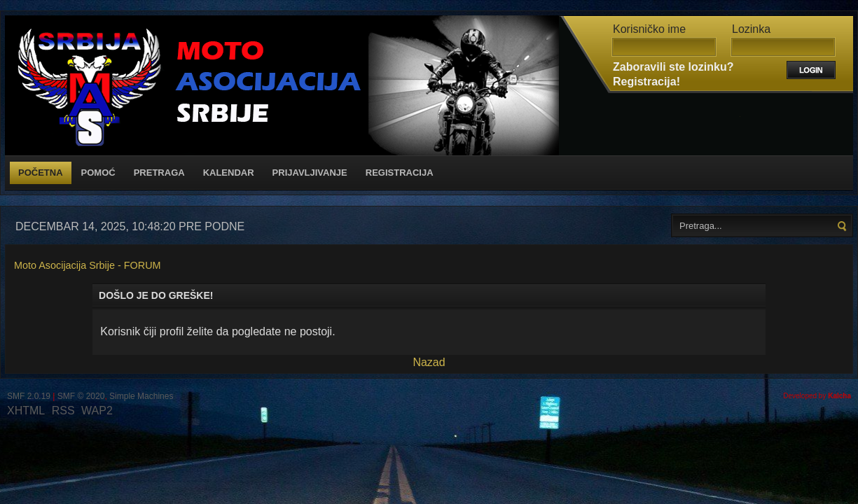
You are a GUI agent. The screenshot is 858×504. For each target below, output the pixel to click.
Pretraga (159, 173)
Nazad (429, 362)
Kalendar (229, 173)
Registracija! (646, 82)
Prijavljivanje (310, 173)
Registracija (400, 173)
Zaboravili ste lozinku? (673, 67)
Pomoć (98, 173)
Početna (41, 173)
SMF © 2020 (81, 396)
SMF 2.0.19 (29, 396)
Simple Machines (141, 396)
